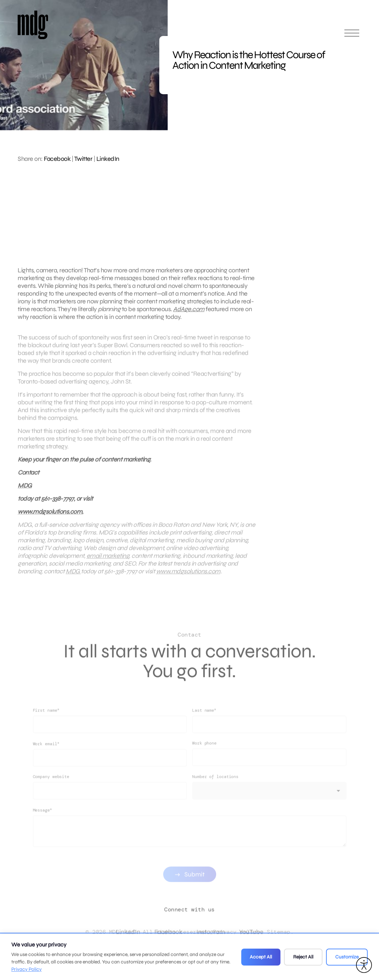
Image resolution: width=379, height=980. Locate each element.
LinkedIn (108, 159)
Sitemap (279, 932)
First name (46, 725)
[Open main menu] (352, 36)
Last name (204, 725)
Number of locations (215, 792)
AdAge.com (189, 309)
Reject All (303, 957)
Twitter (83, 159)
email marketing (108, 563)
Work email (46, 759)
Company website (51, 792)
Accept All (261, 957)
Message (42, 825)
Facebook (57, 159)
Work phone (204, 758)
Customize (347, 957)
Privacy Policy (26, 969)
